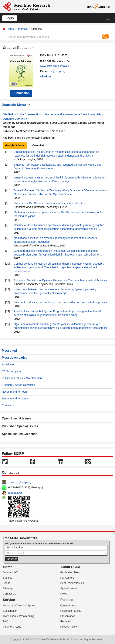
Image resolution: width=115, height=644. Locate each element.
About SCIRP (71, 567)
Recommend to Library (15, 398)
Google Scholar (15, 145)
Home (10, 29)
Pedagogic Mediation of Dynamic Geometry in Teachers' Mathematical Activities (60, 280)
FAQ (5, 621)
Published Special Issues (20, 426)
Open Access (68, 605)
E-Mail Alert (9, 364)
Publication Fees (70, 572)
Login (10, 18)
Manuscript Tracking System (19, 605)
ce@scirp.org (58, 71)
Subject (7, 578)
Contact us (8, 405)
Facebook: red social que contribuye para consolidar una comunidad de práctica (61, 302)
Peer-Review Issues (72, 583)
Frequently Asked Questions (18, 385)
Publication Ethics (71, 611)
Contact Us (9, 594)
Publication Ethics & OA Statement (22, 378)
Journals (23, 29)
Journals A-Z (10, 572)
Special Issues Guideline (20, 434)
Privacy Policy (69, 627)
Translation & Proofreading (19, 616)
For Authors (67, 578)
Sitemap (8, 588)
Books (7, 583)
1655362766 (15, 493)
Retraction (66, 621)
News (64, 594)
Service (9, 600)
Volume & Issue (12, 627)
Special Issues (69, 588)
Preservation (68, 616)
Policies (67, 600)
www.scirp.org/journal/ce (55, 66)
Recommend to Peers (15, 392)
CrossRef (38, 145)
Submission (21, 93)
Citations (46, 76)
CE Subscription (11, 371)
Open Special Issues (17, 418)
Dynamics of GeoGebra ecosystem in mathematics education (50, 203)
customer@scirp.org (19, 482)
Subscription (10, 611)
